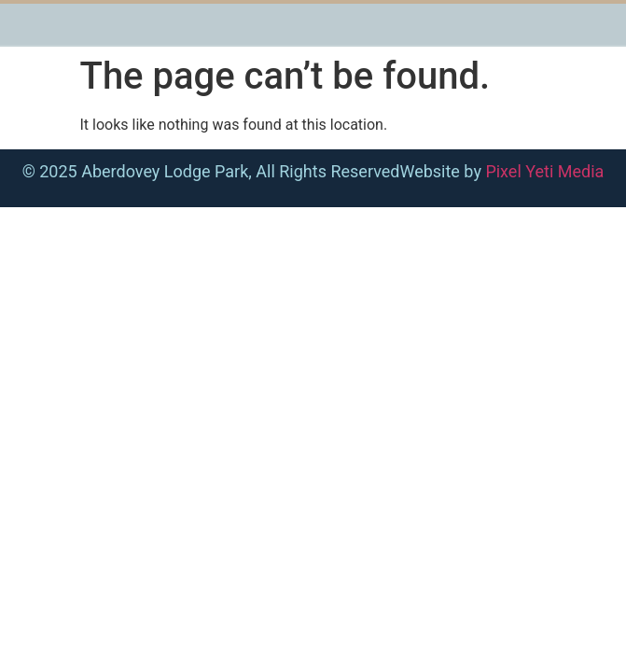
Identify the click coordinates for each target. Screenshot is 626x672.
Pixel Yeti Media (544, 171)
